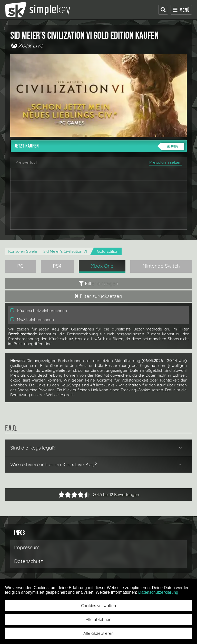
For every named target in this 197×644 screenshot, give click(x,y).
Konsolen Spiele (23, 251)
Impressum (27, 547)
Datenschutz (28, 561)
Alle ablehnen (98, 619)
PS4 (57, 266)
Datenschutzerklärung (158, 592)
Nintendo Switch (161, 266)
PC (20, 266)
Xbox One (102, 266)
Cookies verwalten (98, 606)
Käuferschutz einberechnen (39, 311)
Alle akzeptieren (98, 633)
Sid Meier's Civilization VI (65, 251)
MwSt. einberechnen (32, 320)
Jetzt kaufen (99, 146)
